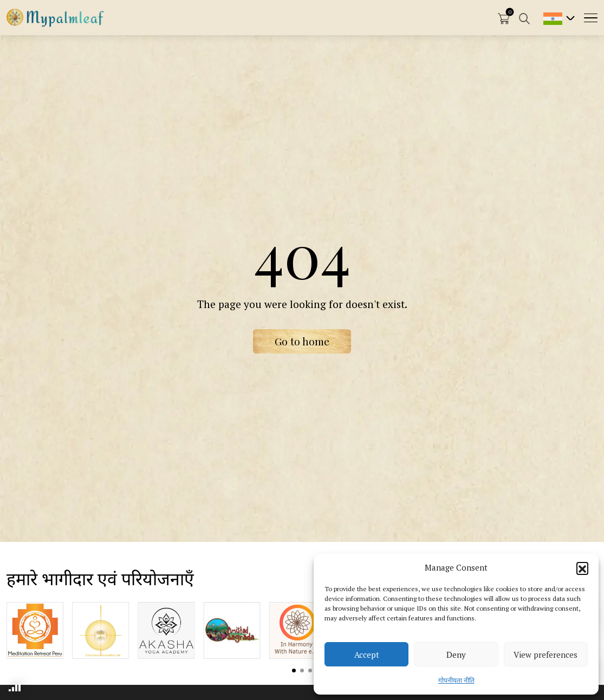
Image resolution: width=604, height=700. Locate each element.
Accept (367, 655)
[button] (582, 568)
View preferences (545, 655)
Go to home (302, 341)
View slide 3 (310, 670)
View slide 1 (294, 670)
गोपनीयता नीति (456, 680)
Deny (456, 655)
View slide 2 (302, 670)
